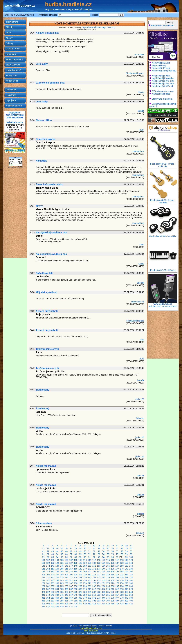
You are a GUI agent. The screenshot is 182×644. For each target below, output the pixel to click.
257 (117, 580)
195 (108, 572)
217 (117, 575)
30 (85, 548)
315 (108, 589)
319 (126, 589)
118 (122, 560)
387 (71, 601)
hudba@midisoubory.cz (91, 628)
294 (103, 586)
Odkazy (10, 43)
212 (94, 575)
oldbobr (140, 476)
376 (113, 598)
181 (43, 572)
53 (99, 551)
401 (43, 604)
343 (53, 595)
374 (103, 598)
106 (66, 560)
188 (76, 572)
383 (53, 601)
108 (76, 560)
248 (76, 580)
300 (131, 586)
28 (76, 548)
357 (117, 595)
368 (76, 598)
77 (117, 554)
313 (99, 589)
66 (67, 554)
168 (76, 569)
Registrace (11, 95)
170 (85, 569)
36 (113, 548)
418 (122, 604)
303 (53, 589)
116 (113, 560)
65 (62, 554)
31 (90, 548)
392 (94, 601)
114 (103, 560)
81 (43, 557)
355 (108, 595)
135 (108, 563)
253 (99, 580)
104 (57, 560)
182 (48, 572)
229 (80, 577)
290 (85, 586)
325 (62, 592)
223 (53, 577)
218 (122, 575)
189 (80, 572)
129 (80, 563)
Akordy (9, 38)
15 (108, 545)
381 (43, 601)
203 (53, 575)
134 (103, 563)
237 (117, 577)
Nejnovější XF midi (161, 68)
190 (85, 572)
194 (103, 572)
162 (48, 569)
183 (53, 572)
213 (99, 575)
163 (53, 569)
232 (94, 577)
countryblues (138, 151)
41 (43, 551)
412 (94, 604)
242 (48, 580)
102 (48, 560)
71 (90, 554)
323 (53, 592)
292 (94, 586)
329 (80, 592)
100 (131, 557)
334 (103, 592)
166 (66, 569)
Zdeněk (140, 283)
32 (94, 548)
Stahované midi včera (162, 99)
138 (122, 563)
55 (108, 551)
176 (113, 569)
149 (80, 566)
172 (94, 569)
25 (62, 548)
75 (108, 554)
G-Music (140, 418)
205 (62, 575)
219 (126, 575)
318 (122, 589)
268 (76, 583)
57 (117, 551)
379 (126, 598)
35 (108, 548)
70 (85, 554)
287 (71, 586)
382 (48, 601)
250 (85, 580)
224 (57, 577)
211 (89, 575)
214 (103, 575)
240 (131, 577)
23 (53, 548)
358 (122, 595)
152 (94, 566)
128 (76, 563)
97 (117, 557)
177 (117, 569)
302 (48, 589)
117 (117, 560)
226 (66, 577)
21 (43, 548)
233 (99, 577)
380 (131, 598)
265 (62, 583)
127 (71, 563)
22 (48, 548)
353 (99, 595)
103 (53, 560)
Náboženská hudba (161, 94)
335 (108, 592)
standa (141, 111)
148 (76, 566)
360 (131, 595)
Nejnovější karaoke (161, 63)
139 (126, 563)
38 (122, 548)
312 (94, 589)
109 (80, 560)
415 (108, 604)
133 (99, 563)
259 (126, 580)
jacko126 (140, 399)
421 (43, 607)
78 (122, 554)
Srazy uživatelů (13, 65)
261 (43, 583)
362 (48, 598)
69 (80, 554)
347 (71, 595)
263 (53, 583)
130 (85, 563)
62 (48, 554)
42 (48, 551)
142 (48, 566)
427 (71, 607)
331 (89, 592)
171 (89, 569)
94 (103, 557)
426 (66, 607)
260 (131, 580)
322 (48, 592)
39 (126, 548)
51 (90, 551)
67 (71, 554)
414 (103, 604)
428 (76, 607)
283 (53, 586)
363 (53, 598)
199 (126, 572)
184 (57, 572)
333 (99, 592)
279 (126, 583)
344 (57, 595)
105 (62, 560)
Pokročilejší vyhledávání (161, 26)
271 (89, 583)
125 (62, 563)
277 (117, 583)
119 (126, 560)
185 (62, 572)
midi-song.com (91, 631)
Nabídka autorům (14, 106)
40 (131, 548)
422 (48, 607)
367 (71, 598)
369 (80, 598)
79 (126, 554)
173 (99, 569)
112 (94, 560)
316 (113, 589)
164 (57, 569)
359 (126, 595)
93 (99, 557)
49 (80, 551)
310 (85, 589)
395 (108, 601)
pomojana (139, 54)
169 (80, 569)
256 (113, 580)
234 (103, 577)
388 (76, 601)
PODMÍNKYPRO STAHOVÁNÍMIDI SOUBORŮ (15, 115)
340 (131, 592)
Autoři (9, 33)
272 (94, 583)
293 (99, 586)
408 (76, 604)
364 (57, 598)
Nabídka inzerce (15, 122)
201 (43, 575)
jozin (142, 130)
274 (103, 583)
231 (89, 577)
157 (117, 566)
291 (89, 586)
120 (131, 560)
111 (89, 560)
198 (122, 572)
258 (122, 580)
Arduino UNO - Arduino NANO (163, 306)
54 (103, 551)
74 (103, 554)
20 (131, 545)
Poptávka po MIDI (14, 59)
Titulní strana (12, 22)
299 (126, 586)
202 (48, 575)
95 (108, 557)
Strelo (141, 264)
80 (131, 554)
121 (43, 563)
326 (66, 592)
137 (117, 563)
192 (94, 572)
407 (71, 604)
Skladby (10, 27)
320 (131, 589)
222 (48, 577)
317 (117, 589)
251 (89, 580)
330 (85, 592)
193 (99, 572)
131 (89, 563)
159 (126, 566)
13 (99, 545)
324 (57, 592)
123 (53, 563)
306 (66, 589)
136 (113, 563)
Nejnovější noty (159, 65)
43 (53, 551)
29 (80, 548)
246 (66, 580)
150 (85, 566)
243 (53, 580)
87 (71, 557)
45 (62, 551)
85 (62, 557)
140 (131, 563)
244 (57, 580)
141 (43, 566)
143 (53, 566)
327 (71, 592)
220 (131, 575)
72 (94, 554)
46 (67, 551)
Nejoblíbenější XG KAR (163, 84)
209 (80, 575)
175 (108, 569)
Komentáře (11, 54)
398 (122, 601)
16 (113, 545)
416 (113, 604)
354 (103, 595)
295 (108, 586)
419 (126, 604)
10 (85, 545)
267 (71, 583)
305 (62, 589)
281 (43, 586)
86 (67, 557)
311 (89, 589)
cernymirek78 (138, 302)
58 (122, 551)
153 (99, 566)
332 (94, 592)
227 (71, 577)
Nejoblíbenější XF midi (162, 86)
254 (103, 580)
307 (71, 589)
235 (108, 577)
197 (117, 572)
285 (62, 586)
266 (66, 583)
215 (108, 575)
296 (113, 586)
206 (66, 575)
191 (89, 572)
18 (122, 545)
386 (66, 601)
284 (57, 586)
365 (62, 598)
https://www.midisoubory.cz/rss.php (99, 27)
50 (85, 551)
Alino (142, 245)
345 (62, 595)
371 (89, 598)
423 (53, 607)
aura (142, 359)
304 (57, 589)
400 (131, 601)
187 (71, 572)
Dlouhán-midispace (135, 73)
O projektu (11, 100)
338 (122, 592)
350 (85, 595)
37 (117, 548)
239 (126, 577)
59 (126, 551)
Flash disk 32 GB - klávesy (163, 269)
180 (131, 569)
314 (103, 589)
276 (113, 583)
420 (131, 604)
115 (108, 560)
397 (117, 601)
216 (113, 575)
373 (99, 598)
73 (99, 554)
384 (57, 601)
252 (94, 580)
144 (57, 566)
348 (76, 595)
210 (85, 575)
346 (66, 595)
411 (89, 604)
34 (103, 548)
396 (113, 601)
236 (113, 577)
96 (113, 557)
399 (126, 601)
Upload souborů (14, 70)
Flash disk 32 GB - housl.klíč (163, 235)
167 (71, 569)
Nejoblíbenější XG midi (163, 81)
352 (94, 595)
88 (76, 557)
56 (113, 551)
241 (43, 580)
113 (99, 560)
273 (99, 583)
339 (126, 592)
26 (67, 548)
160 (131, 566)
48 (76, 551)
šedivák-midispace (135, 321)
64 (57, 554)
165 (62, 569)
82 (48, 557)
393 (99, 601)
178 (122, 569)
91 (90, 557)
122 (48, 563)
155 (108, 566)
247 (71, 580)
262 (48, 583)
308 (76, 589)
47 (71, 551)
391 (89, 601)
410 (85, 604)
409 (80, 604)
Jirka (142, 340)
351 (89, 595)
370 (85, 598)
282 (48, 586)
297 (117, 586)
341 (43, 595)
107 (71, 560)
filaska (141, 92)
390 (85, 601)
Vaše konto (11, 90)
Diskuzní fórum (13, 49)
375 (108, 598)
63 (53, 554)
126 (66, 563)
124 (57, 563)
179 (126, 569)
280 (131, 583)
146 (66, 566)
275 (108, 583)
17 (117, 545)
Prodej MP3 (12, 75)
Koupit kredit (12, 81)
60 (131, 551)
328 (76, 592)
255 (108, 580)
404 (57, 604)
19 (126, 545)
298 (122, 586)
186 (66, 572)
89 (80, 557)
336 (113, 592)
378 (122, 598)
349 (80, 595)
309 (80, 589)
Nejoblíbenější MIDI (161, 76)
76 (113, 554)
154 (103, 566)
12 (94, 545)
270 (85, 583)
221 (43, 577)
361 (43, 598)
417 (117, 604)
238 (122, 577)
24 (57, 548)
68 (76, 554)
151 (89, 566)
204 (57, 575)
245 (62, 580)
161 (43, 569)
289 (80, 586)
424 (57, 607)
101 (43, 560)
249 (80, 580)
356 (113, 595)
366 (66, 598)
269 (80, 583)
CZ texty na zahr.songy (163, 91)
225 (62, 577)
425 (62, 607)
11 (90, 545)
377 (117, 598)
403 (53, 604)
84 (57, 557)
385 (62, 601)
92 (94, 557)
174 (103, 569)
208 (76, 575)
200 (131, 572)
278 (122, 583)
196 (113, 572)
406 (66, 604)
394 (103, 601)
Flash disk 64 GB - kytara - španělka (163, 200)
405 (62, 604)
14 (103, 545)
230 (85, 577)
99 (126, 557)
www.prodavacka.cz (163, 303)
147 (71, 566)
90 (85, 557)
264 (57, 583)
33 (99, 548)
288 (76, 586)
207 (71, 575)
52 (94, 551)
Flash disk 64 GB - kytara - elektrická (163, 164)
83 (53, 557)
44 (57, 551)
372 (94, 598)
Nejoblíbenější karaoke (163, 78)
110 (85, 560)
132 (94, 563)
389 (80, 601)
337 (117, 592)
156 (113, 566)
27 (71, 548)
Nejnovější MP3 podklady (164, 71)
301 (43, 589)
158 (122, 566)
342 (48, 595)
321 (43, 592)
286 (66, 586)
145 (62, 566)
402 (48, 604)
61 (43, 554)
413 (99, 604)
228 (76, 577)
